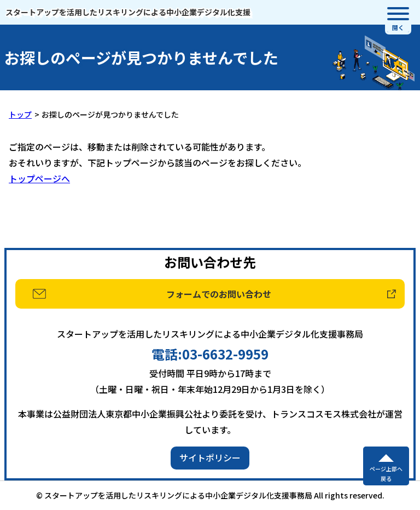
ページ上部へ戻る (386, 474)
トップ (20, 114)
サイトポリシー (210, 457)
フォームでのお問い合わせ (219, 294)
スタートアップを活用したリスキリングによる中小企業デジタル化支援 (128, 12)
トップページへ (39, 178)
